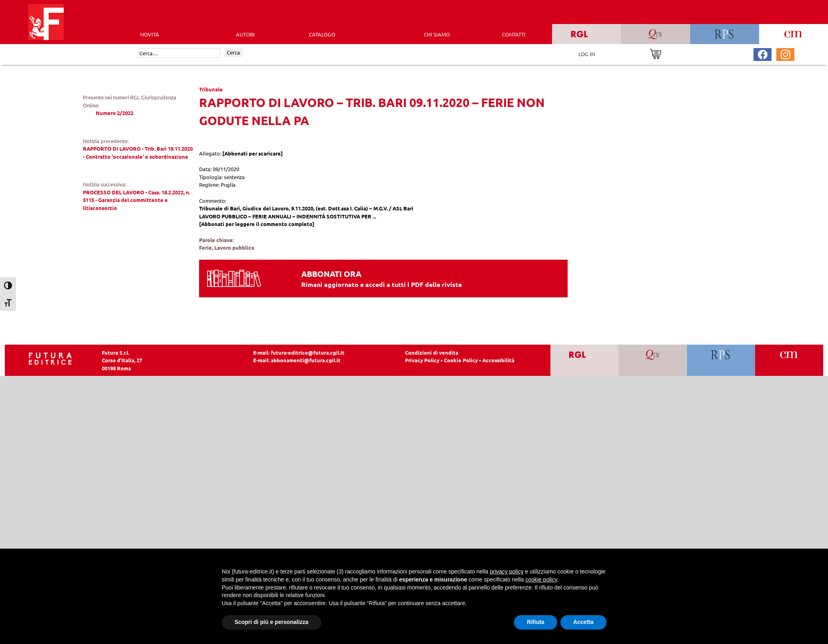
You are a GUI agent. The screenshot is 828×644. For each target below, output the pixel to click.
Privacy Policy (422, 360)
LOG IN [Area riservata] (587, 54)
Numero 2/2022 (115, 113)
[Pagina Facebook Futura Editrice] (763, 53)
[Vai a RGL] (585, 360)
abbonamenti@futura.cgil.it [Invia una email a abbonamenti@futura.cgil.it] (306, 360)
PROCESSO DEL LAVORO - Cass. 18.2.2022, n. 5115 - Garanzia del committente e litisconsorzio (137, 200)
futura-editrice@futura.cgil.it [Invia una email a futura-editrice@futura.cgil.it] (308, 352)
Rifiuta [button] (536, 622)
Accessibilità (498, 360)
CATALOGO (322, 34)
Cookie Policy (461, 360)
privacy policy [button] (507, 571)
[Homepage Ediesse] (50, 358)
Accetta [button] (583, 622)
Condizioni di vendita (432, 352)
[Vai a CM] (789, 360)
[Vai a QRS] (653, 360)
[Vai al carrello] (656, 53)
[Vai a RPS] (721, 360)
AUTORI (245, 34)
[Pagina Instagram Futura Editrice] (786, 53)
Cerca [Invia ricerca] (233, 52)
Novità (150, 34)
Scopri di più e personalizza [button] (272, 622)
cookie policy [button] (541, 579)
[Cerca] (179, 53)
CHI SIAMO (437, 34)
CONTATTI (514, 34)
